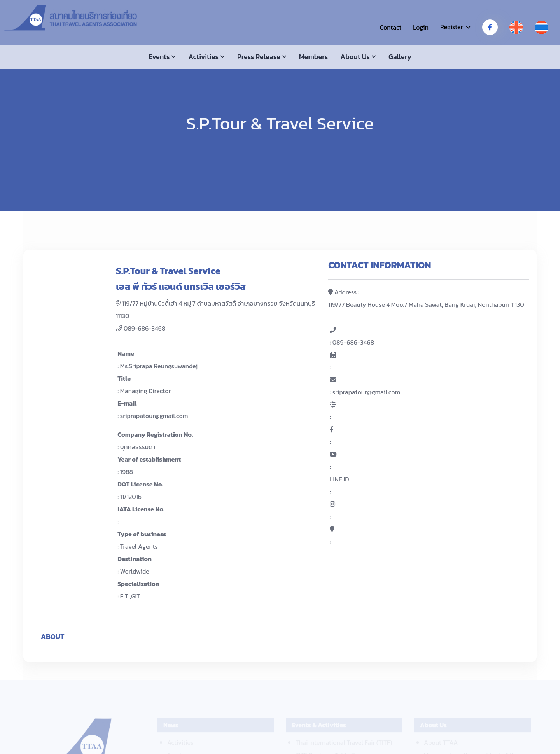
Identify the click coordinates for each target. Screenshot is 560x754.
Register (451, 27)
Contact (390, 27)
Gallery (400, 57)
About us (355, 57)
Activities (203, 57)
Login (421, 27)
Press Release (259, 57)
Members (313, 57)
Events (159, 57)
